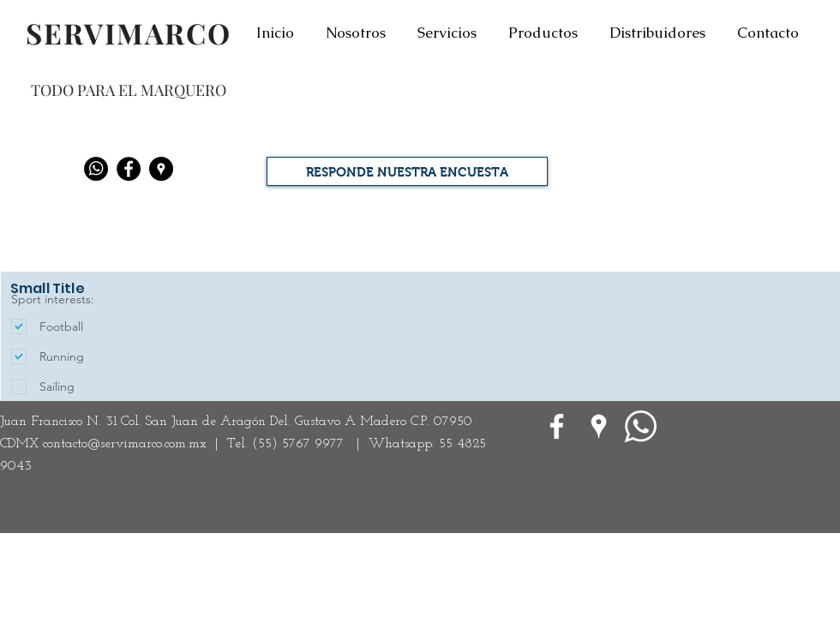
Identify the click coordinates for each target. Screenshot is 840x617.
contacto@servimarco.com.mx (125, 444)
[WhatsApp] (641, 426)
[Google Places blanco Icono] (599, 426)
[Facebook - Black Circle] (129, 169)
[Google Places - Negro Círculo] (161, 169)
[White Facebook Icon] (557, 426)
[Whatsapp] (96, 169)
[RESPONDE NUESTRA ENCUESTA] (407, 171)
